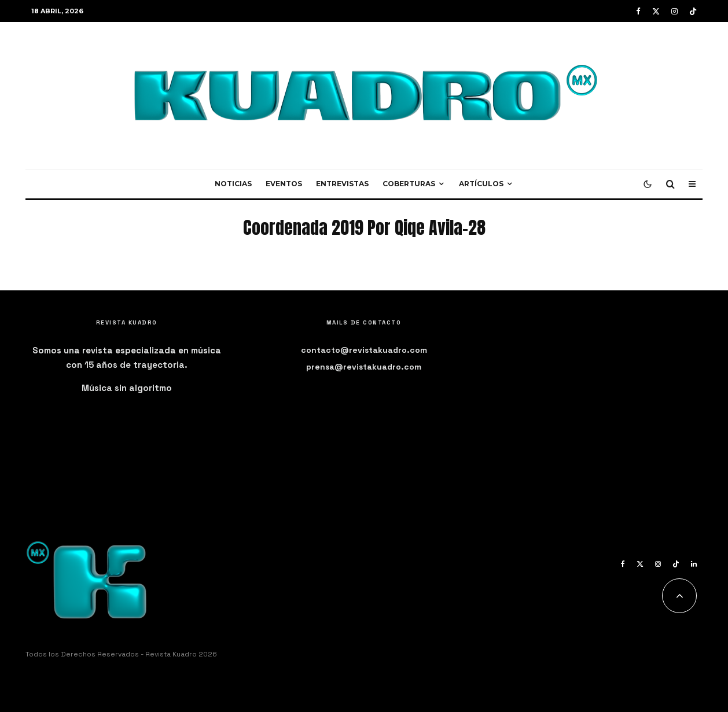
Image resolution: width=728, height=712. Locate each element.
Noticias (233, 184)
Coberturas (409, 184)
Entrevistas (342, 184)
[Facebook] (638, 11)
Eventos (284, 184)
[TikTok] (693, 11)
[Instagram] (674, 11)
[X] (656, 11)
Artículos (481, 184)
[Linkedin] (694, 564)
